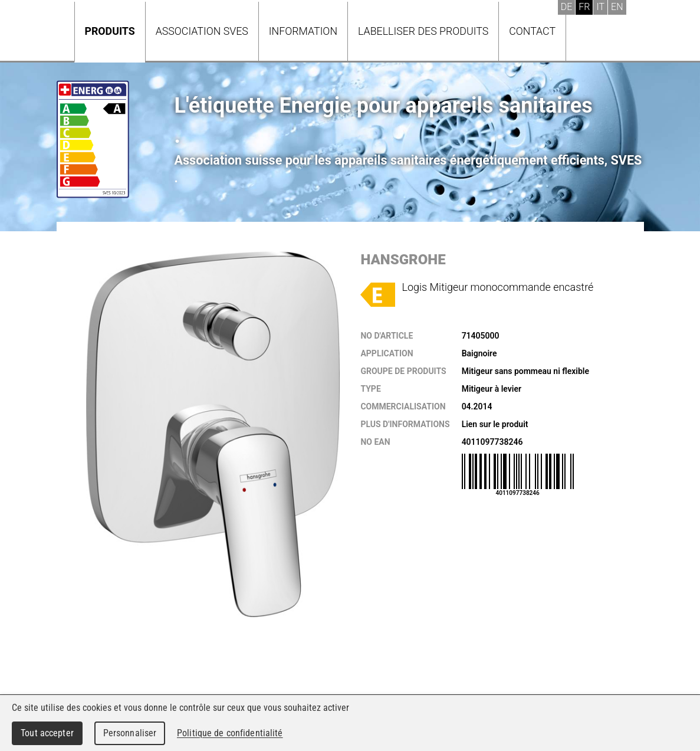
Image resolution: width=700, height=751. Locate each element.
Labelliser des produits (423, 31)
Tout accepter (47, 733)
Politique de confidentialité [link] (230, 733)
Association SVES (202, 31)
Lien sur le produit (495, 424)
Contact (532, 31)
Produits (110, 31)
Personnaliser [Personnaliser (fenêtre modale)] (130, 733)
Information (303, 31)
